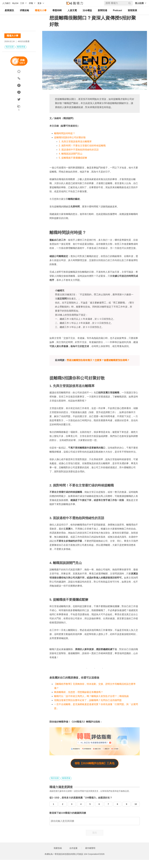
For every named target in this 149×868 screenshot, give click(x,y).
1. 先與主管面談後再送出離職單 (75, 141)
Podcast (117, 10)
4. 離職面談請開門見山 (71, 154)
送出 (95, 833)
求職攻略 (24, 10)
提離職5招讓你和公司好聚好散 (70, 137)
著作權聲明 (90, 848)
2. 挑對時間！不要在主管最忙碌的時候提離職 (82, 146)
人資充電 (72, 10)
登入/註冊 (139, 3)
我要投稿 (58, 848)
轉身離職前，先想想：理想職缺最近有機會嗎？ (79, 692)
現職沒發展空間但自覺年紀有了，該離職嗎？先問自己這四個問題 (88, 700)
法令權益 (87, 10)
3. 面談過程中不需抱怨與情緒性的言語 (79, 150)
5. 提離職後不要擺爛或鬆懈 (73, 158)
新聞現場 (102, 10)
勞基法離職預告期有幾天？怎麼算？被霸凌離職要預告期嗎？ (98, 360)
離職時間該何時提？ (65, 133)
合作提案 (73, 848)
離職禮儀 (21, 47)
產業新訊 (9, 10)
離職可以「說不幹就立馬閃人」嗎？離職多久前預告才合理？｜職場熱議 (91, 696)
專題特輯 (57, 10)
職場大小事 (41, 10)
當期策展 (132, 10)
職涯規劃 (10, 47)
